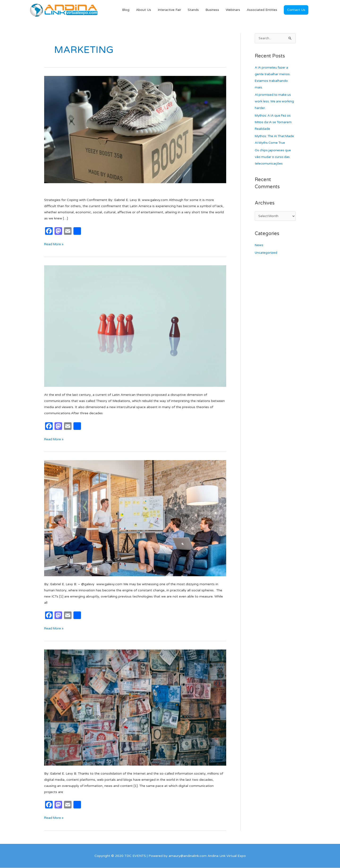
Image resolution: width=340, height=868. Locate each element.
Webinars (233, 10)
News (259, 253)
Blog (126, 10)
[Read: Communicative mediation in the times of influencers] (135, 326)
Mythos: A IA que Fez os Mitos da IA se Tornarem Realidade (274, 123)
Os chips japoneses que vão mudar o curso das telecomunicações (273, 164)
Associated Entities (262, 10)
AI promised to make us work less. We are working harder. (275, 102)
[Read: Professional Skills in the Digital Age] (135, 518)
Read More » (54, 244)
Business (212, 10)
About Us (144, 10)
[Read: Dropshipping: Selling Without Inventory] (135, 134)
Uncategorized (266, 260)
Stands (193, 10)
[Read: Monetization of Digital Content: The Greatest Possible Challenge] (135, 708)
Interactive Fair (169, 10)
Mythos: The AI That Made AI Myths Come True (272, 143)
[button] (296, 10)
